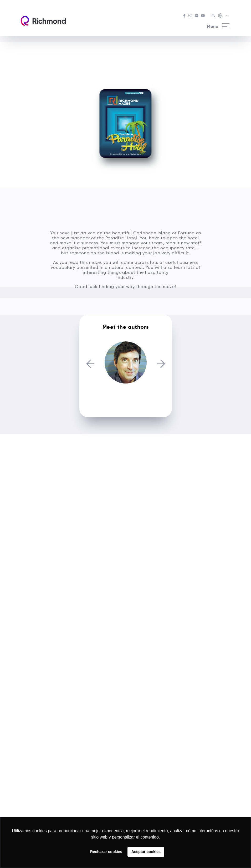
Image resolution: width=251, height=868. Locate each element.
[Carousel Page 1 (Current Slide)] (124, 340)
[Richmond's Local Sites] (224, 16)
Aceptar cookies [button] (146, 852)
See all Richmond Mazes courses (126, 49)
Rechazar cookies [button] (106, 852)
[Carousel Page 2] (127, 340)
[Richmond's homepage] (43, 21)
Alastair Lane (125, 396)
